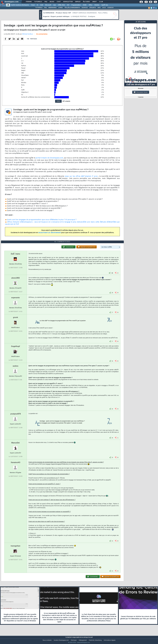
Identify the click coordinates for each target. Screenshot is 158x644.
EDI (68, 5)
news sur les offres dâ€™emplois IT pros (81, 178)
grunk (15, 321)
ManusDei (16, 447)
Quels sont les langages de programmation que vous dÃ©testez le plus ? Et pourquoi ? (42, 221)
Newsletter (68, 2)
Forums (29, 2)
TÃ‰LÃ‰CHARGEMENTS (72, 8)
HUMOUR (110, 8)
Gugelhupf (15, 350)
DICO (104, 8)
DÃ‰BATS (93, 8)
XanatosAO (15, 466)
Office (90, 5)
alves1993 (16, 282)
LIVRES (60, 8)
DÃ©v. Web (61, 5)
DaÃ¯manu (16, 258)
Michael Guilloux (28, 35)
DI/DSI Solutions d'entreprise (20, 5)
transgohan (16, 550)
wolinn (16, 370)
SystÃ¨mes (105, 5)
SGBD (85, 5)
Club (101, 2)
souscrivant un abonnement (50, 234)
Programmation (76, 5)
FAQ (46, 2)
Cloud (33, 5)
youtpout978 (16, 418)
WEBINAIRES (52, 8)
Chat (59, 2)
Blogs (52, 2)
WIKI (99, 8)
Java (54, 5)
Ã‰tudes (86, 2)
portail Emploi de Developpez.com (49, 159)
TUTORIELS (39, 8)
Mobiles (97, 5)
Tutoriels (38, 2)
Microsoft (48, 5)
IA (37, 5)
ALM (42, 5)
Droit (94, 2)
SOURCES (85, 8)
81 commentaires (42, 36)
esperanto (15, 302)
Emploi (78, 2)
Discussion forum (141, 92)
